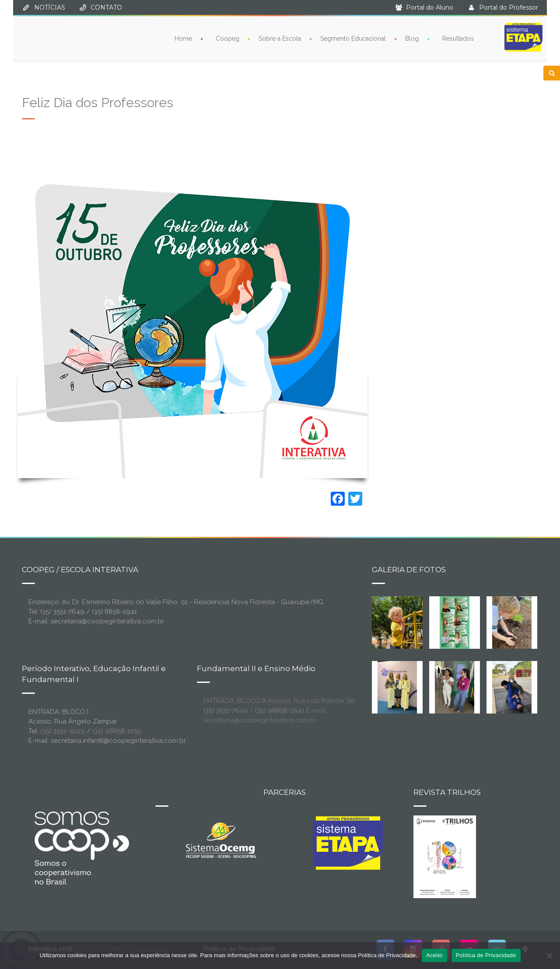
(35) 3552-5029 (63, 731)
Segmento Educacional (353, 38)
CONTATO (106, 7)
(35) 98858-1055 (117, 731)
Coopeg (227, 38)
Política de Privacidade (486, 955)
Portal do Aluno (430, 7)
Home (183, 38)
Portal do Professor (509, 7)
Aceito (434, 955)
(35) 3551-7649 (226, 710)
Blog (412, 38)
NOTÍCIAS (50, 7)
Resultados (458, 38)
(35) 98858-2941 (280, 710)
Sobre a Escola (280, 38)
